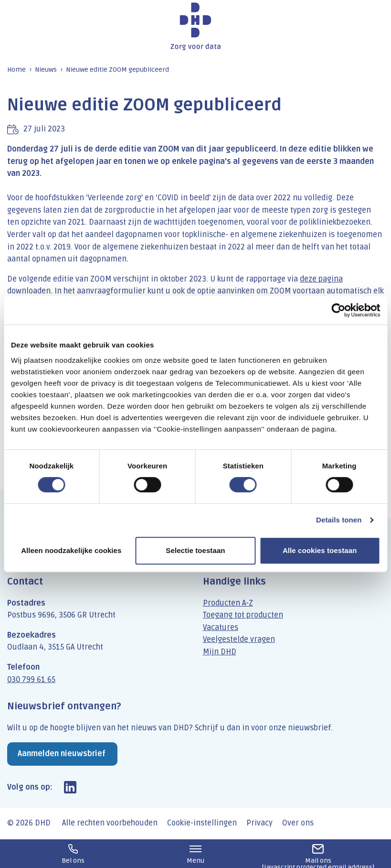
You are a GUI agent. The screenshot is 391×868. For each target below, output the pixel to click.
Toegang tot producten (243, 615)
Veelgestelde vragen (239, 640)
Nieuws (46, 70)
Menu (195, 854)
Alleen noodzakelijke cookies (71, 550)
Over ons (298, 823)
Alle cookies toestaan (320, 550)
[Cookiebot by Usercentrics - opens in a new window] (338, 310)
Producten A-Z (228, 603)
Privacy (259, 823)
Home (16, 70)
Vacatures (221, 628)
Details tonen (339, 520)
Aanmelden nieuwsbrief (62, 754)
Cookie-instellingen (202, 823)
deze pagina (321, 279)
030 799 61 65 (31, 680)
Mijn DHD (220, 652)
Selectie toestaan (195, 550)
